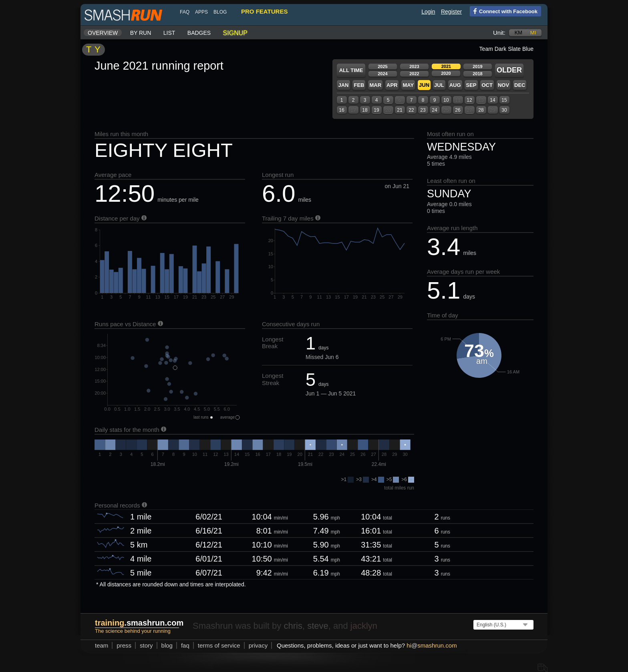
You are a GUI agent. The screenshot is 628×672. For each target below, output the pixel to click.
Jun (424, 85)
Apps (201, 12)
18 (365, 110)
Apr (392, 85)
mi (533, 33)
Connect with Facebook (504, 11)
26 (458, 110)
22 (411, 110)
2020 (446, 73)
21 (400, 110)
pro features (264, 11)
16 (341, 110)
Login (428, 12)
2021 (446, 66)
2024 (382, 74)
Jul (439, 85)
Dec (520, 85)
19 (376, 110)
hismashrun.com (432, 645)
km (519, 33)
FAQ (185, 12)
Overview (103, 33)
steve (318, 626)
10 (446, 100)
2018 (477, 74)
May (408, 85)
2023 (414, 66)
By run (141, 33)
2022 (414, 74)
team (102, 645)
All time (351, 70)
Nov (503, 85)
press (124, 645)
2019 (477, 66)
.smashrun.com (139, 623)
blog (220, 12)
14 (492, 100)
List (169, 33)
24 (434, 110)
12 (469, 100)
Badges (199, 33)
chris (293, 626)
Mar (375, 85)
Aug (455, 85)
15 (504, 100)
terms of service (219, 645)
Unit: (499, 33)
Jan (343, 85)
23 (423, 110)
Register (451, 12)
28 (481, 110)
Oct (487, 85)
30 (504, 110)
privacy (258, 645)
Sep (471, 85)
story (146, 645)
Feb (359, 85)
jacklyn (364, 626)
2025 (382, 66)
